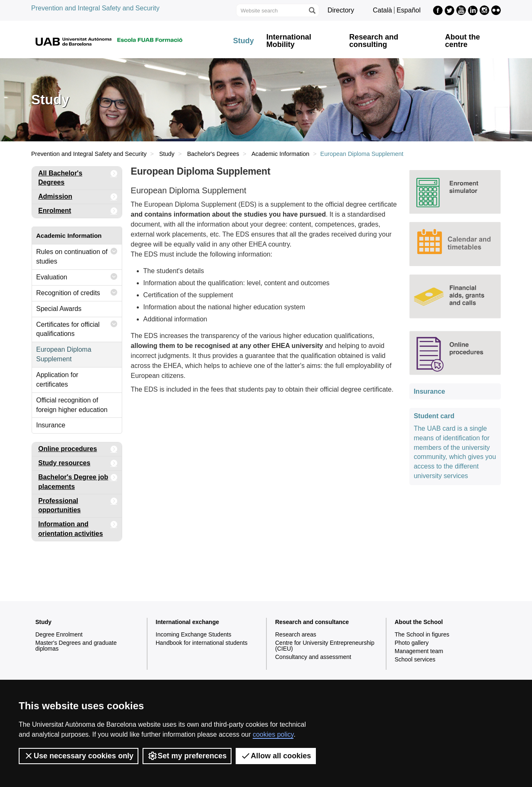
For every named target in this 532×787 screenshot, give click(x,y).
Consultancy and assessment (313, 657)
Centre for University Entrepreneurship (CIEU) (325, 646)
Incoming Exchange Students (194, 634)
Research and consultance (312, 622)
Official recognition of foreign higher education (72, 405)
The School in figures (422, 634)
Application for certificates (57, 380)
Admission (78, 197)
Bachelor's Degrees (213, 154)
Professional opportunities (78, 504)
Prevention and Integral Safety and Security (95, 8)
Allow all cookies (276, 756)
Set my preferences (187, 756)
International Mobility (289, 41)
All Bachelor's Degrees (78, 176)
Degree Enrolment (59, 634)
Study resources (78, 463)
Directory (341, 10)
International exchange (187, 622)
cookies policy (273, 734)
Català (382, 10)
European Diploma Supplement (64, 354)
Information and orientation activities (78, 527)
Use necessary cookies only (79, 756)
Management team (419, 651)
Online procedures (78, 449)
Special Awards (59, 309)
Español (409, 10)
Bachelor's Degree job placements (78, 480)
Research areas (296, 634)
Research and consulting (374, 41)
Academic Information (280, 154)
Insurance (51, 425)
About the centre (463, 41)
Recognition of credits (77, 292)
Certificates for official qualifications (77, 327)
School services (415, 659)
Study (244, 41)
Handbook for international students (202, 643)
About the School (419, 622)
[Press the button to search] (312, 10)
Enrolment (78, 211)
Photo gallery (412, 643)
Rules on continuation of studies (77, 255)
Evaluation (77, 277)
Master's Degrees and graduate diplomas (76, 646)
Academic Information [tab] (69, 236)
